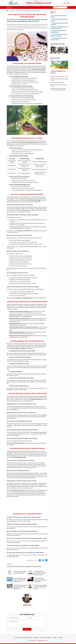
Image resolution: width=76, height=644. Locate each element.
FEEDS (68, 3)
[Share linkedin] (46, 560)
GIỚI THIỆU (37, 638)
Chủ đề (60, 638)
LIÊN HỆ (55, 638)
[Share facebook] (40, 560)
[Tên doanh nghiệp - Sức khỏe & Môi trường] (59, 53)
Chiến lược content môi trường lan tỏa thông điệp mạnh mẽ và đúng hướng (24, 566)
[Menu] (9, 7)
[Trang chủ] (7, 11)
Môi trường (12, 11)
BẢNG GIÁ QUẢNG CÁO (46, 638)
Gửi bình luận (27, 629)
